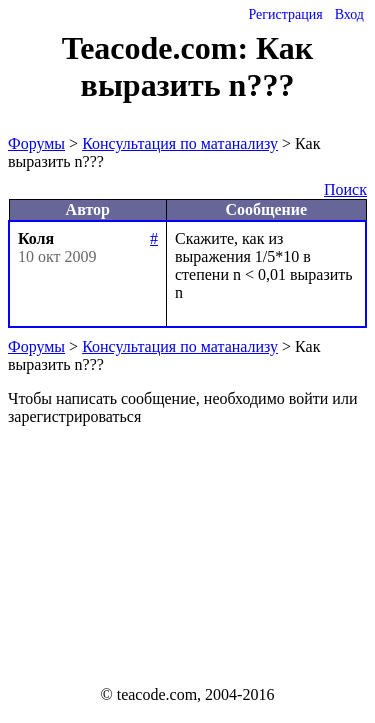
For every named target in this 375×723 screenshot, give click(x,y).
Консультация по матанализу (180, 143)
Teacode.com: (159, 48)
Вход (349, 14)
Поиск (345, 189)
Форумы (36, 143)
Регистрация (285, 14)
